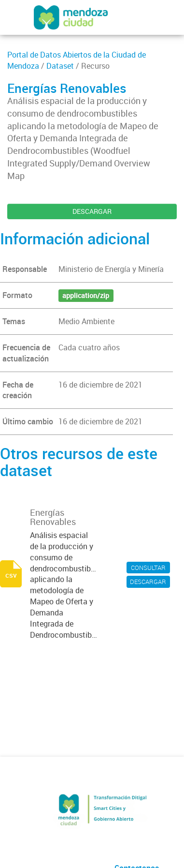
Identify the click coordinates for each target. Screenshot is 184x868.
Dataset (60, 66)
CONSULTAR (148, 568)
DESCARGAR (92, 211)
